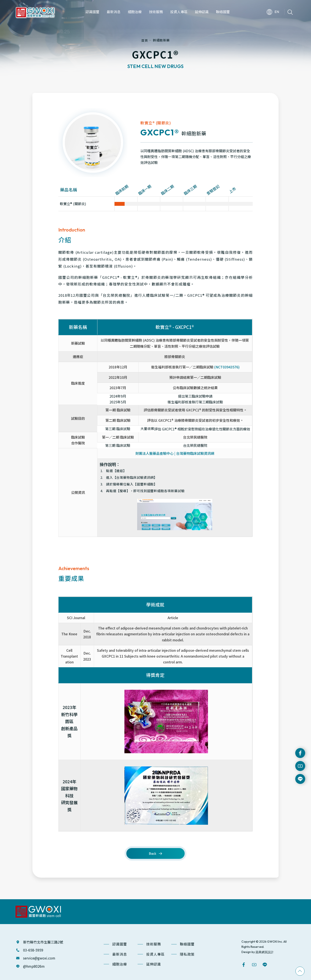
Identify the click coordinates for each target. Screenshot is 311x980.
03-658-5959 (33, 950)
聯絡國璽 (187, 944)
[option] (93, 143)
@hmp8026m (34, 966)
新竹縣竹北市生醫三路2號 (43, 942)
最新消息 (120, 954)
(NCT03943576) (227, 367)
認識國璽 (120, 944)
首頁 (145, 40)
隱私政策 (187, 954)
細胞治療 (120, 964)
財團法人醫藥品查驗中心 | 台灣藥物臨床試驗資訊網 (175, 453)
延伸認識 (154, 964)
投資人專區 (155, 954)
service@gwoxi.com (39, 958)
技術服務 (154, 944)
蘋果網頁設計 (265, 952)
